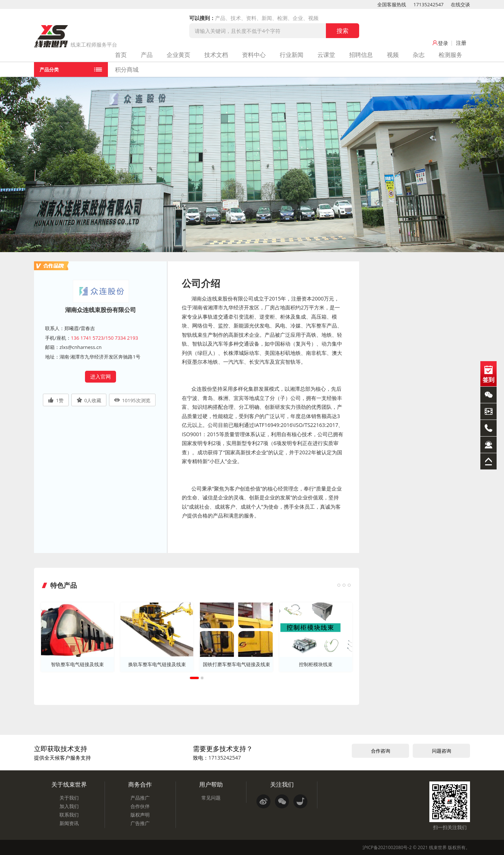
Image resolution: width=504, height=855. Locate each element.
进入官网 (101, 376)
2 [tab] (202, 678)
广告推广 (140, 823)
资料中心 (254, 55)
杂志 (419, 55)
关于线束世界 (69, 784)
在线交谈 (460, 4)
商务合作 (140, 784)
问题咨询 (442, 750)
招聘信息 (361, 55)
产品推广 (140, 798)
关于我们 (69, 798)
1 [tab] (194, 678)
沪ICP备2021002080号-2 (387, 847)
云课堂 (326, 55)
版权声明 (140, 814)
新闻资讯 (69, 823)
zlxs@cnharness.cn (81, 347)
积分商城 (127, 69)
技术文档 (216, 55)
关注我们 (282, 784)
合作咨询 (381, 750)
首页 (121, 55)
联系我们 (69, 814)
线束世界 (438, 847)
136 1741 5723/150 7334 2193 (105, 338)
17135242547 (429, 4)
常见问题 (211, 798)
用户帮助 (211, 784)
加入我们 (69, 806)
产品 (147, 55)
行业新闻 (292, 55)
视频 (393, 55)
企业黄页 (178, 55)
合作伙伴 (140, 806)
